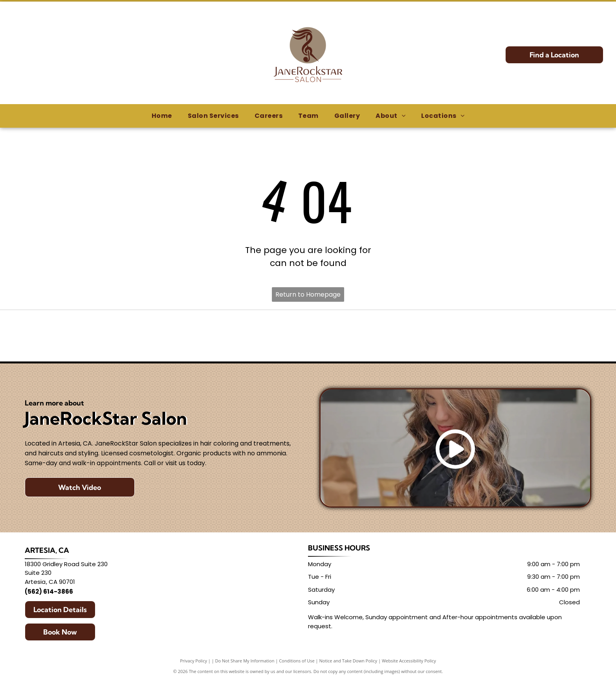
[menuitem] (162, 116)
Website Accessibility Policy (409, 661)
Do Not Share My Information (245, 661)
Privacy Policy (193, 661)
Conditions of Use (297, 661)
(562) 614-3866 (49, 592)
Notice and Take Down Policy (348, 661)
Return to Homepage (308, 294)
